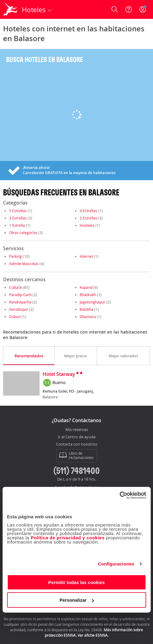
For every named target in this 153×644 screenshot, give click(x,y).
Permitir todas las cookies (77, 582)
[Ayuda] (129, 9)
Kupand (86, 287)
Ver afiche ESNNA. (93, 635)
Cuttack (16, 287)
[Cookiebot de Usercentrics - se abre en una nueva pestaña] (119, 495)
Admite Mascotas (24, 264)
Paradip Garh (20, 295)
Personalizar (77, 600)
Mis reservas (77, 430)
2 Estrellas (89, 218)
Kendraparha (20, 302)
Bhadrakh (88, 295)
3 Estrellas (18, 218)
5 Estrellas (18, 211)
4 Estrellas (89, 211)
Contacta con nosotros (77, 444)
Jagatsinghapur (92, 302)
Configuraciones (116, 564)
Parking (16, 256)
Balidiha (87, 309)
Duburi (15, 317)
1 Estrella (17, 225)
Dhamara (88, 317)
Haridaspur (19, 309)
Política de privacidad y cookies (68, 537)
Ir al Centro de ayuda (77, 437)
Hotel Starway (59, 374)
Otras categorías (23, 233)
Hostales (87, 225)
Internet (86, 256)
